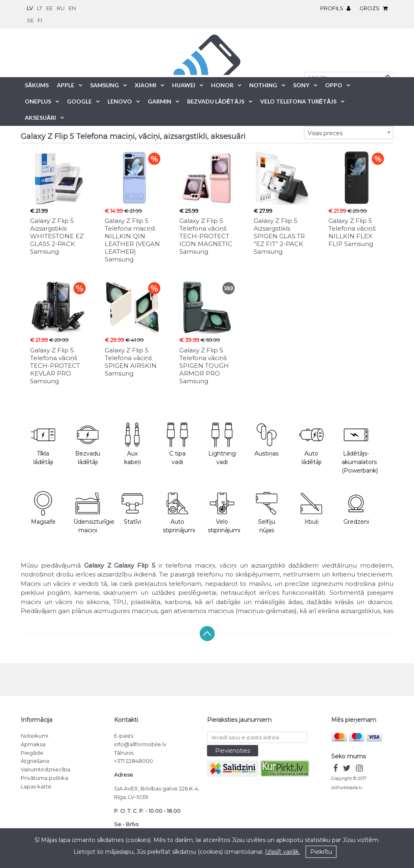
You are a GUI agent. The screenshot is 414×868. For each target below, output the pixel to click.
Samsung (105, 85)
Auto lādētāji (311, 444)
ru (61, 8)
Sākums (37, 85)
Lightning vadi (222, 444)
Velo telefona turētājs (298, 101)
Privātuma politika (44, 778)
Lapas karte (36, 786)
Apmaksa (33, 744)
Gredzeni (356, 508)
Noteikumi (34, 736)
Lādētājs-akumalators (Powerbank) (360, 448)
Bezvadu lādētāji (88, 444)
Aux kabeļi (132, 444)
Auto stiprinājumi (179, 513)
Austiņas (267, 440)
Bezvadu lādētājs (216, 101)
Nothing (263, 85)
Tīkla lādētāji (43, 444)
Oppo (334, 85)
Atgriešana (35, 761)
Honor (222, 85)
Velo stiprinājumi (224, 513)
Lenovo (120, 101)
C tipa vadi (177, 444)
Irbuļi (311, 508)
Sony (301, 85)
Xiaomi (146, 85)
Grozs (376, 8)
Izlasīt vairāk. (282, 852)
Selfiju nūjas (267, 513)
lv (30, 8)
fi (40, 20)
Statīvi (132, 508)
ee (50, 8)
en (72, 8)
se (30, 20)
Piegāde (32, 753)
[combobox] (349, 133)
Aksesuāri (40, 118)
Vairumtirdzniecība (45, 769)
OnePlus (38, 101)
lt (40, 8)
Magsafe (43, 508)
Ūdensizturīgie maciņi (92, 513)
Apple (66, 85)
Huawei (184, 85)
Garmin (160, 101)
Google (79, 101)
